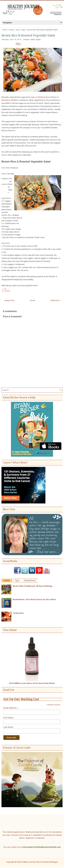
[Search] (31, 390)
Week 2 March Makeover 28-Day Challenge (33, 586)
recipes (11, 30)
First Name (8, 718)
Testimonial (18, 613)
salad (17, 30)
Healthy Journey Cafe (30, 862)
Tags (17, 581)
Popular (7, 581)
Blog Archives (30, 581)
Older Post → (56, 300)
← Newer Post (8, 300)
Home (5, 30)
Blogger (54, 862)
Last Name (8, 727)
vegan (23, 30)
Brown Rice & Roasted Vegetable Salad (28, 35)
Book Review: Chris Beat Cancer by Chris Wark (34, 599)
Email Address (11, 708)
